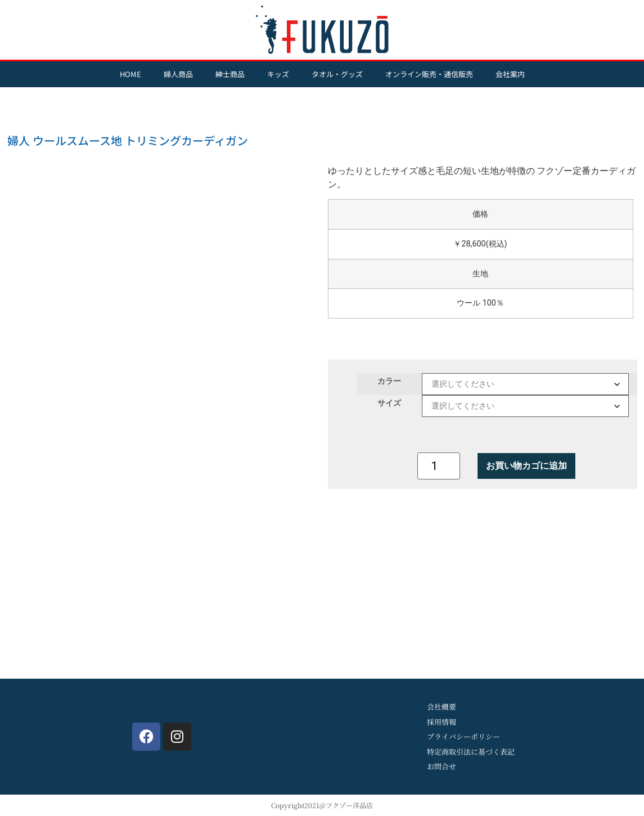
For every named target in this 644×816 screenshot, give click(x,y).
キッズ (278, 74)
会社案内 (510, 74)
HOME (130, 74)
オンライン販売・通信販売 (429, 74)
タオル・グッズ (337, 74)
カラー (389, 381)
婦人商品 (178, 74)
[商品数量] (439, 466)
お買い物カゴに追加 (526, 466)
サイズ (389, 403)
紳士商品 (230, 74)
